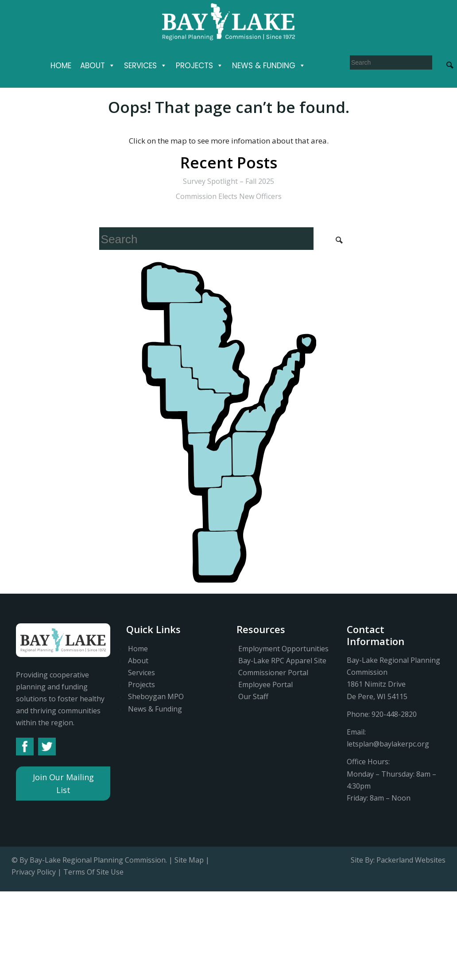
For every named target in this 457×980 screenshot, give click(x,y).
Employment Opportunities (283, 649)
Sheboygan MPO (156, 696)
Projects (199, 66)
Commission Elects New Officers (229, 196)
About (98, 66)
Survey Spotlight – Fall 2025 (228, 181)
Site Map (189, 860)
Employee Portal (265, 684)
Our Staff (253, 696)
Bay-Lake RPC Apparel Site (282, 661)
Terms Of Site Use (93, 872)
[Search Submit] (339, 239)
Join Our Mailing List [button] (63, 784)
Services (145, 66)
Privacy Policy (34, 872)
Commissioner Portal (273, 673)
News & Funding (269, 66)
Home (61, 66)
